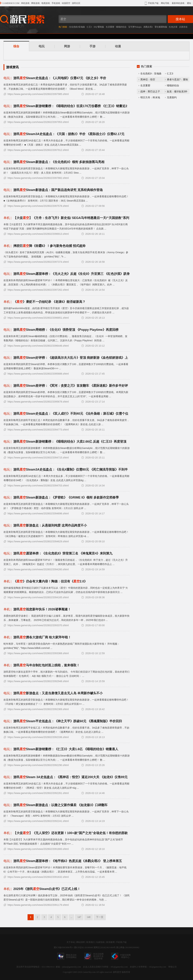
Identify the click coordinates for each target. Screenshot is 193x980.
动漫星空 (66, 3)
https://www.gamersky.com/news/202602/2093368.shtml (38, 653)
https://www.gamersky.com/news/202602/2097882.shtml (38, 178)
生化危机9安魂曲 (77, 27)
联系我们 (91, 942)
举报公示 (172, 967)
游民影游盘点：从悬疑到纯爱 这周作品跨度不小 (50, 525)
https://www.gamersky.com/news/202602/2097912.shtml (38, 150)
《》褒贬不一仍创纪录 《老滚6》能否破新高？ (49, 302)
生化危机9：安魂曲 (151, 74)
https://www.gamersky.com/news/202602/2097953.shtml (38, 122)
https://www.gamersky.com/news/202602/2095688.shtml (38, 374)
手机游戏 (56, 3)
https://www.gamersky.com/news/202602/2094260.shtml (38, 569)
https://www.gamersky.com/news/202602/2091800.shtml (38, 849)
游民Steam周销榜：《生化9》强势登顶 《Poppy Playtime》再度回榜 (66, 330)
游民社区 (76, 3)
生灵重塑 (110, 27)
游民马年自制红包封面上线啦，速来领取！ (46, 665)
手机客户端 (121, 942)
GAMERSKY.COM (11, 3)
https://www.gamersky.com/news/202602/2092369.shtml (38, 709)
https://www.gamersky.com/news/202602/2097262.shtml (38, 290)
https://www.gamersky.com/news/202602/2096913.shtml (38, 234)
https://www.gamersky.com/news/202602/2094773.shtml (38, 430)
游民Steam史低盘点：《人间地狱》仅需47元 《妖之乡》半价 (60, 78)
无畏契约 (172, 97)
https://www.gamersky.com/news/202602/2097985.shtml (38, 94)
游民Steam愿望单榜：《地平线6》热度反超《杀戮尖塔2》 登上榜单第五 (68, 861)
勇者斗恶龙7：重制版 (177, 80)
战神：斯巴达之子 (150, 91)
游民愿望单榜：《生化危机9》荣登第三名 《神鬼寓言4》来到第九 (63, 553)
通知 (189, 3)
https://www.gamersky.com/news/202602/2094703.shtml (38, 486)
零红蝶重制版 (161, 27)
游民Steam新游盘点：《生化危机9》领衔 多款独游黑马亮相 (59, 162)
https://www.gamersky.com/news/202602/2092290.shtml (38, 765)
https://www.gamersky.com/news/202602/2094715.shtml (38, 458)
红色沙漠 (173, 27)
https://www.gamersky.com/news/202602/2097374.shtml (38, 262)
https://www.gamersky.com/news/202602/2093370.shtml (38, 625)
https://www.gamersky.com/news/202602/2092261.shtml (38, 793)
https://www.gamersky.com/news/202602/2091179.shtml (38, 905)
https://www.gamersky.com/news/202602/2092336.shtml (38, 737)
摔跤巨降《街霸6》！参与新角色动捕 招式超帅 (49, 246)
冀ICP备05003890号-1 (64, 947)
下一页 (100, 917)
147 (79, 917)
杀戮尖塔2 (148, 27)
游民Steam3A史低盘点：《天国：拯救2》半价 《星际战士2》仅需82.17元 (69, 134)
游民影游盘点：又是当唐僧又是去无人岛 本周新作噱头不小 (58, 693)
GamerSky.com (89, 972)
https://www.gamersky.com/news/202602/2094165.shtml (38, 597)
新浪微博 (110, 942)
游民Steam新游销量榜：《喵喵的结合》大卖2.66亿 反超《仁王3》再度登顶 (70, 442)
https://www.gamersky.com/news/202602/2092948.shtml (38, 681)
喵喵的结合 (121, 27)
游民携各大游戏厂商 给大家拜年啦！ (42, 637)
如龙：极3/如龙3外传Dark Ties (177, 92)
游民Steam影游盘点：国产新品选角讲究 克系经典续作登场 (58, 190)
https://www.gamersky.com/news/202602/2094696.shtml (38, 513)
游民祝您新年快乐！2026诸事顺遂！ (42, 609)
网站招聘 (81, 942)
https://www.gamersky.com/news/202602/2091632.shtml (38, 877)
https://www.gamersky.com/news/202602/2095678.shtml (38, 402)
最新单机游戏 (178, 3)
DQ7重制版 (99, 27)
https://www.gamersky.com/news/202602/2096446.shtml (38, 346)
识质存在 (183, 27)
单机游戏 (25, 3)
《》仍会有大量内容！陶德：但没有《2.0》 (50, 581)
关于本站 (71, 942)
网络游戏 (35, 3)
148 (89, 917)
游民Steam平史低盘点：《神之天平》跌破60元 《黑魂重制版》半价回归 (68, 721)
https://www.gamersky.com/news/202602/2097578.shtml (38, 206)
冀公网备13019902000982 (128, 947)
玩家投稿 (100, 942)
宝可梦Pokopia (135, 27)
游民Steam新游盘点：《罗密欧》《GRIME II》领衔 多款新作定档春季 (66, 497)
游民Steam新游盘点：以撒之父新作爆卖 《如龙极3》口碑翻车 (60, 805)
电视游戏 (46, 3)
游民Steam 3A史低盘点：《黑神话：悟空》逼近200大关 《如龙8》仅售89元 (70, 777)
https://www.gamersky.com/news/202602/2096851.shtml (38, 318)
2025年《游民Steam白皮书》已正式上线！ (47, 889)
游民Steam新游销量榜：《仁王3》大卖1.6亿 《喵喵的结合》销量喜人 (66, 749)
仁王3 (89, 27)
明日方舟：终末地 (150, 97)
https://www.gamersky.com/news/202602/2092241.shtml (38, 821)
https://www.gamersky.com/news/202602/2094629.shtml (38, 541)
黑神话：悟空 (148, 79)
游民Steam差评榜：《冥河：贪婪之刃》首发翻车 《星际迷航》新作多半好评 (71, 386)
